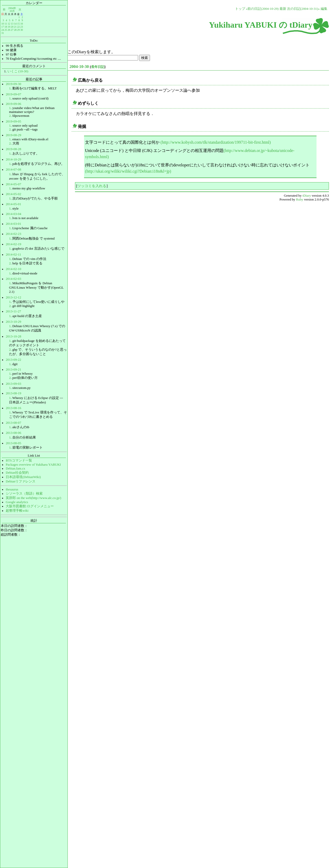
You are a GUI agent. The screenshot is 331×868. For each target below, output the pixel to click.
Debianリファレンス (21, 481)
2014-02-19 (13, 244)
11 (6, 24)
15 (18, 24)
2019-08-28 (13, 149)
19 (9, 27)
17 (3, 27)
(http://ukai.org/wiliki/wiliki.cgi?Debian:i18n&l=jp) (128, 171)
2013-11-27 (13, 311)
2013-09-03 (13, 384)
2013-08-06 (13, 433)
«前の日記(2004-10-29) (262, 9)
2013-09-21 (13, 370)
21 (15, 27)
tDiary (307, 196)
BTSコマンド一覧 (19, 460)
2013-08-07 (13, 423)
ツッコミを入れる (92, 186)
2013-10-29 (13, 322)
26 (9, 30)
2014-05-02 (13, 194)
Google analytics (17, 502)
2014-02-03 (13, 279)
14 (15, 24)
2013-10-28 (13, 336)
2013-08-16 (13, 408)
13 (12, 24)
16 (21, 24)
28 (15, 30)
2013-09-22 (13, 360)
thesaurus (12, 489)
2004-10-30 (79, 67)
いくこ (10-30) (18, 71)
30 (21, 30)
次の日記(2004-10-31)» (303, 9)
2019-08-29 (13, 135)
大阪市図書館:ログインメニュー (30, 506)
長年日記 (98, 67)
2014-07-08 (13, 170)
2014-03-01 (13, 224)
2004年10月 (12, 9)
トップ (240, 9)
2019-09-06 (13, 104)
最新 (283, 9)
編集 (324, 9)
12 (9, 24)
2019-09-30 (13, 84)
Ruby (300, 199)
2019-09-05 (13, 121)
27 (12, 30)
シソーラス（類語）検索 (24, 494)
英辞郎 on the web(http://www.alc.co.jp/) (33, 498)
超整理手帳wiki (17, 511)
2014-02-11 (13, 255)
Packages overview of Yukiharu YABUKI (33, 465)
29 (18, 30)
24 (3, 30)
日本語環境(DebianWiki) (23, 477)
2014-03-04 (13, 214)
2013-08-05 (13, 443)
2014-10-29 (13, 159)
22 (18, 27)
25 (6, 30)
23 (21, 27)
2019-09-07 (13, 94)
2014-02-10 (13, 269)
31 (3, 33)
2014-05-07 (13, 184)
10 (3, 24)
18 (6, 27)
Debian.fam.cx (15, 468)
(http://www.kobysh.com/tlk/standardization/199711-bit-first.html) (216, 142)
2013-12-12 (13, 297)
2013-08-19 (13, 393)
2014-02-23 (13, 234)
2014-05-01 (13, 204)
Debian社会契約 (17, 473)
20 (12, 27)
